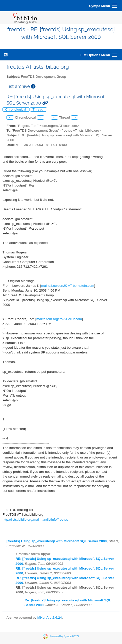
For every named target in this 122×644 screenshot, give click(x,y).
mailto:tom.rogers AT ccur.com (59, 319)
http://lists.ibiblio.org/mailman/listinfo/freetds (35, 520)
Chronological (16, 109)
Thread (38, 109)
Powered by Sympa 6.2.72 (64, 636)
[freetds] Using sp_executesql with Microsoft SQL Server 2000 (57, 541)
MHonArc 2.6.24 (49, 618)
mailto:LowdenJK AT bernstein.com (68, 286)
